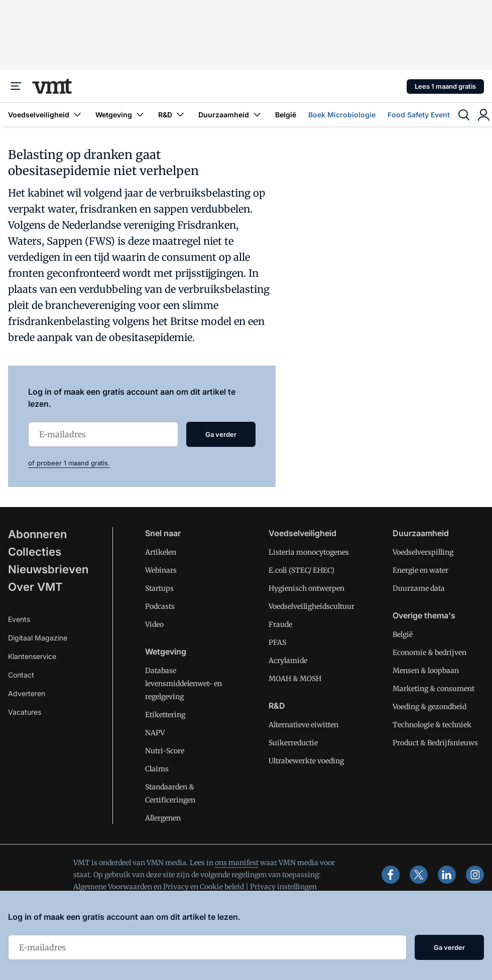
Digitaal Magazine (38, 638)
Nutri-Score (165, 751)
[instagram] (475, 875)
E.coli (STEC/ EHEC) (301, 570)
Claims (157, 769)
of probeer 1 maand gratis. (69, 463)
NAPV (155, 733)
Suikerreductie (293, 743)
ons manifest (237, 863)
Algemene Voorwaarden (113, 887)
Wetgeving (121, 115)
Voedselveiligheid (46, 115)
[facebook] (391, 875)
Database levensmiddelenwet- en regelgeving (183, 684)
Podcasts (160, 606)
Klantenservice (32, 656)
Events (19, 619)
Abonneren (37, 534)
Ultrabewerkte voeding (306, 761)
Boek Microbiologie (342, 115)
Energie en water (420, 570)
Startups (159, 588)
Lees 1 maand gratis (445, 86)
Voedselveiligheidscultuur (312, 606)
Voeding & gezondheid (429, 707)
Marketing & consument (434, 689)
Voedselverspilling (423, 552)
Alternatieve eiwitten (303, 725)
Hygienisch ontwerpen (306, 588)
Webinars (161, 570)
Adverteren (27, 693)
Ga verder (221, 434)
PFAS (277, 642)
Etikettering (165, 715)
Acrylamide (288, 661)
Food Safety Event (419, 115)
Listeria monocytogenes (309, 552)
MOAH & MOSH (295, 679)
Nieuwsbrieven (48, 569)
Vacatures (25, 712)
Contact (21, 675)
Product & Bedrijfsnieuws (435, 743)
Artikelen (161, 552)
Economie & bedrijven (429, 652)
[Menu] (16, 86)
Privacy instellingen (283, 887)
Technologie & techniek (432, 725)
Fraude (280, 624)
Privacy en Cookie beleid (204, 887)
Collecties (35, 552)
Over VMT (35, 587)
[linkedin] (447, 875)
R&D (172, 115)
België (286, 115)
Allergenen (163, 818)
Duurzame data (419, 588)
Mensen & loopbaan (426, 671)
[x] (419, 875)
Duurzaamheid (231, 115)
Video (154, 624)
